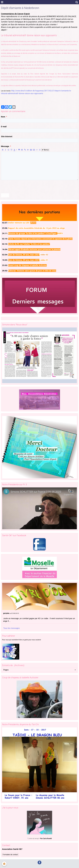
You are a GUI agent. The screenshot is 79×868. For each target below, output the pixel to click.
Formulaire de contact (10, 855)
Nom (3, 117)
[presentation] (17, 187)
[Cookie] (4, 864)
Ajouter (5, 195)
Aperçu (45, 150)
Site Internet (7, 137)
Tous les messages (11, 628)
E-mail (4, 127)
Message (5, 146)
